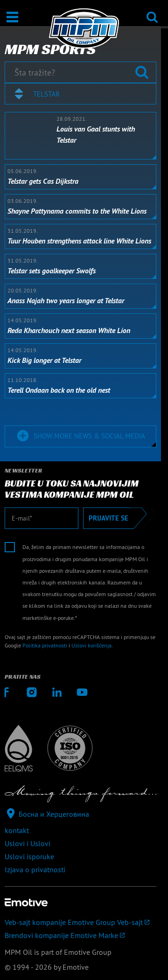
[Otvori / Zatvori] (12, 17)
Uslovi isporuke (29, 856)
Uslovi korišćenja (91, 645)
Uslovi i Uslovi (28, 843)
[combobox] (80, 94)
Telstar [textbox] (46, 94)
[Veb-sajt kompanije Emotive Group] (80, 922)
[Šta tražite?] (80, 72)
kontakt (17, 830)
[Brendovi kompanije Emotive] (80, 935)
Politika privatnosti (45, 645)
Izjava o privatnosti (35, 869)
